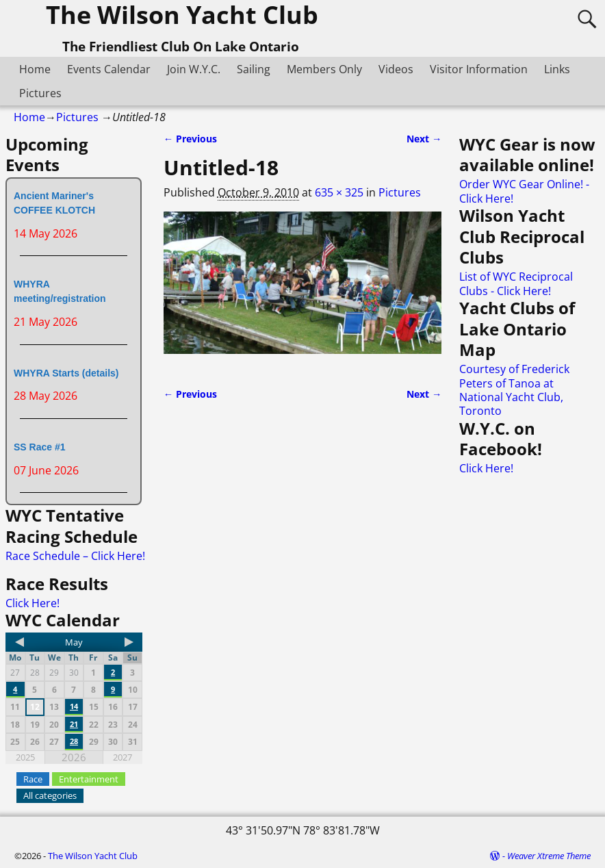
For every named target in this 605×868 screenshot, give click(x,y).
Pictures (40, 93)
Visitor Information (479, 69)
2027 (123, 757)
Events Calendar (109, 69)
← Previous (190, 139)
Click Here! (33, 603)
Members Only (324, 69)
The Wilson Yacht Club (93, 856)
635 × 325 (339, 192)
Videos (396, 69)
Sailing (254, 69)
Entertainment (89, 779)
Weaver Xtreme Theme (549, 856)
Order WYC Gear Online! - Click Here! (524, 191)
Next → (424, 139)
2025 (25, 757)
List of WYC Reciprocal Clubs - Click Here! (516, 283)
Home (35, 69)
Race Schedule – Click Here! (75, 556)
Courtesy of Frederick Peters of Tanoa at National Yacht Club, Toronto (514, 390)
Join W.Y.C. (194, 69)
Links (557, 69)
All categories (50, 795)
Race (33, 779)
